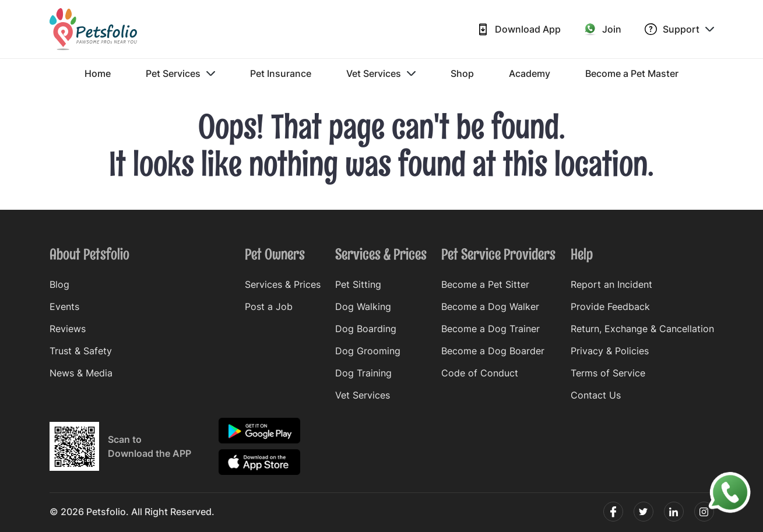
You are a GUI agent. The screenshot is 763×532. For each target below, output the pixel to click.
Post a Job (269, 306)
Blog (59, 284)
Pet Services (180, 73)
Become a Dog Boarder (493, 351)
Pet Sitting (358, 284)
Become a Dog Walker (490, 306)
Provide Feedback (610, 306)
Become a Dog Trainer (490, 329)
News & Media (81, 373)
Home (98, 73)
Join (603, 29)
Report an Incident (611, 284)
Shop (462, 73)
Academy (530, 73)
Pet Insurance (281, 73)
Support (679, 29)
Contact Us (596, 395)
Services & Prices (283, 284)
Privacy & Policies (610, 351)
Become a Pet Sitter (485, 284)
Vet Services (381, 73)
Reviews (68, 329)
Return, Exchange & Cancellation (642, 329)
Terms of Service (608, 373)
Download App (519, 29)
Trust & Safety (81, 351)
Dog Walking (363, 306)
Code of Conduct (480, 373)
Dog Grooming (368, 351)
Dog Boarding (366, 329)
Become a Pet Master (632, 73)
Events (64, 306)
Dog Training (363, 373)
